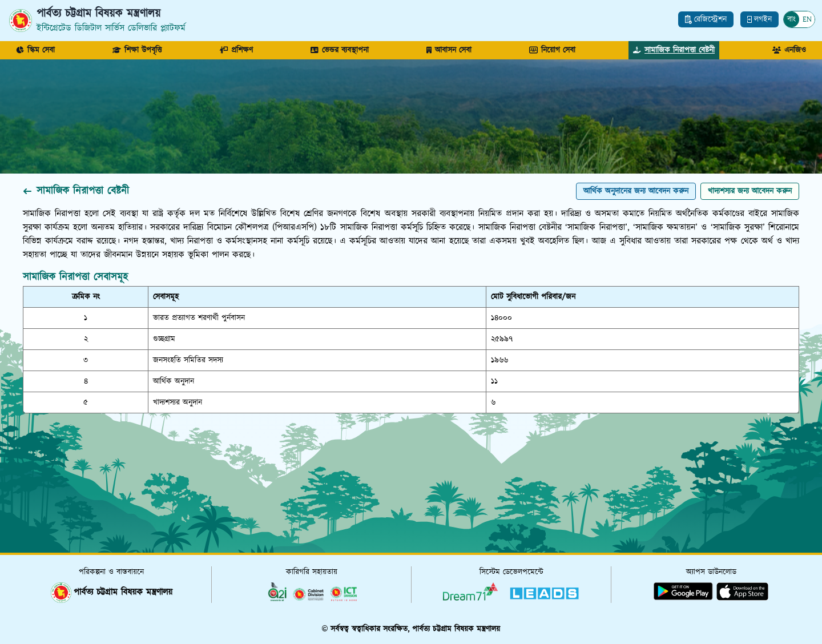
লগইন (759, 19)
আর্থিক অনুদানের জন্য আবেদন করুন (636, 191)
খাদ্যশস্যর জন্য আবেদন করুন (750, 191)
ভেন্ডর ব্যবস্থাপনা (340, 50)
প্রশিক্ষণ (236, 50)
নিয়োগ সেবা (552, 50)
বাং (791, 19)
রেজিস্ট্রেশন (706, 19)
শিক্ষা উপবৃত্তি (137, 50)
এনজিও (789, 50)
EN (807, 19)
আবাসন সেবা (449, 50)
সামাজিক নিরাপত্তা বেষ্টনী (674, 50)
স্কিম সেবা (35, 50)
